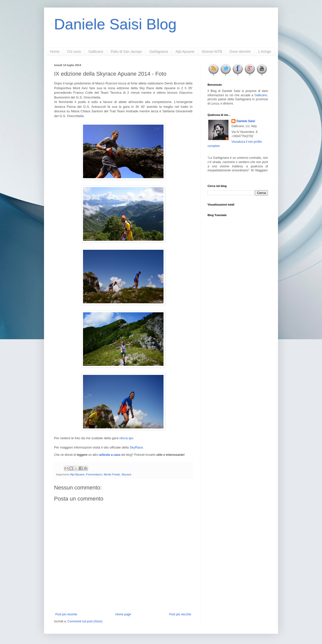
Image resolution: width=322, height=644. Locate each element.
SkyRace (136, 447)
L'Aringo (265, 52)
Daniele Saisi (246, 121)
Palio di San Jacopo (126, 52)
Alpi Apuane (185, 52)
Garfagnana (159, 52)
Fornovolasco (94, 474)
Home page (123, 614)
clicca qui (126, 438)
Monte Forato (112, 474)
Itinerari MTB (212, 52)
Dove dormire (240, 52)
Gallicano (96, 52)
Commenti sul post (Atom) (85, 621)
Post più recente (66, 614)
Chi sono (74, 52)
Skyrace (126, 474)
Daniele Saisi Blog (115, 24)
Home (55, 52)
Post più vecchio (180, 614)
